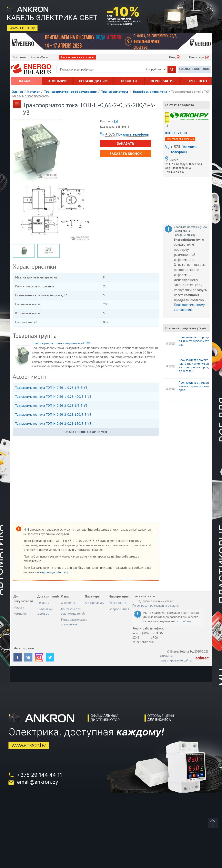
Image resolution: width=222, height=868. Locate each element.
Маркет (19, 607)
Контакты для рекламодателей (73, 611)
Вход (172, 57)
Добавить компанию (195, 69)
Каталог (26, 81)
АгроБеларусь (94, 603)
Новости (129, 81)
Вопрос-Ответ (39, 57)
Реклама (43, 603)
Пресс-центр (199, 81)
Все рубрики (156, 69)
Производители (93, 81)
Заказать (126, 143)
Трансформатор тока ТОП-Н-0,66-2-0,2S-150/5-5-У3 (53, 423)
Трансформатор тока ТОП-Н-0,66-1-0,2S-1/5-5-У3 (51, 388)
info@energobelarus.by (53, 572)
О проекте (19, 57)
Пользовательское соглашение (74, 622)
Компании (57, 81)
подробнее (184, 621)
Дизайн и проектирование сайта (176, 658)
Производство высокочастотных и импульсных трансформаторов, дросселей (194, 366)
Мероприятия (162, 81)
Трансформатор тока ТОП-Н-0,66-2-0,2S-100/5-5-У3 (53, 414)
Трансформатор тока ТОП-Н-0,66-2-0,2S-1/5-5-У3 (51, 405)
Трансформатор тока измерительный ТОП (62, 343)
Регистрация (197, 57)
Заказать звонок (126, 154)
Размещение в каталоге (77, 57)
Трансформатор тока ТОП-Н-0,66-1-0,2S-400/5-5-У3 (53, 396)
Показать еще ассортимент (86, 432)
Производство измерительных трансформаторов (194, 386)
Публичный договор (45, 611)
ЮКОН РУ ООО (176, 133)
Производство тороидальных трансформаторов (194, 341)
